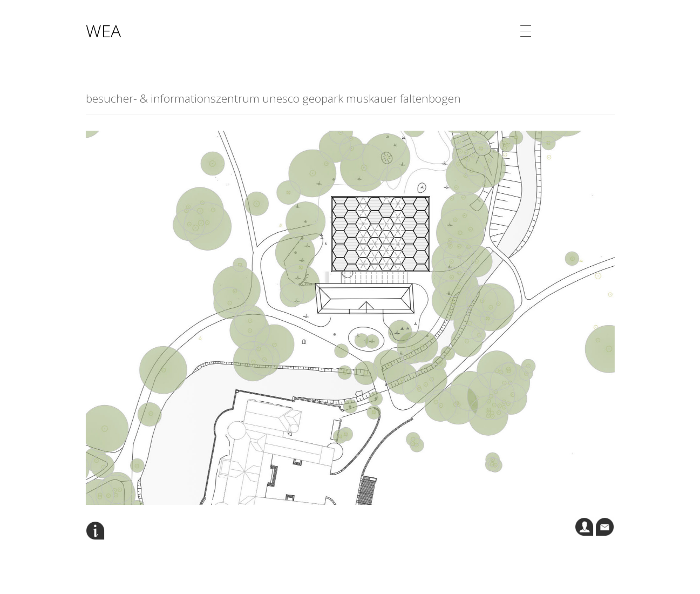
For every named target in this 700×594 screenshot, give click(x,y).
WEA (103, 31)
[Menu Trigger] (526, 31)
